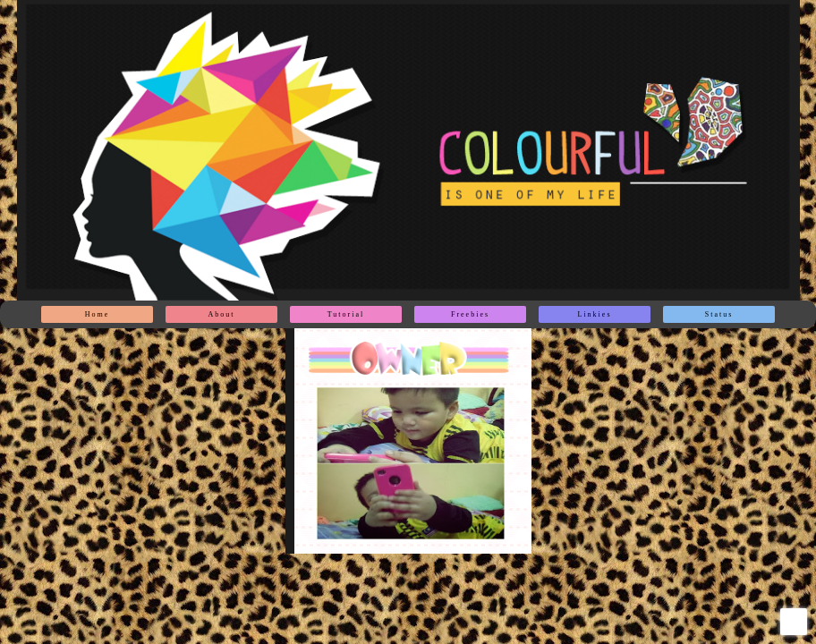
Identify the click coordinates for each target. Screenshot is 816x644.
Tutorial (346, 314)
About (222, 314)
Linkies (595, 314)
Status (719, 314)
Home (98, 314)
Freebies (470, 314)
